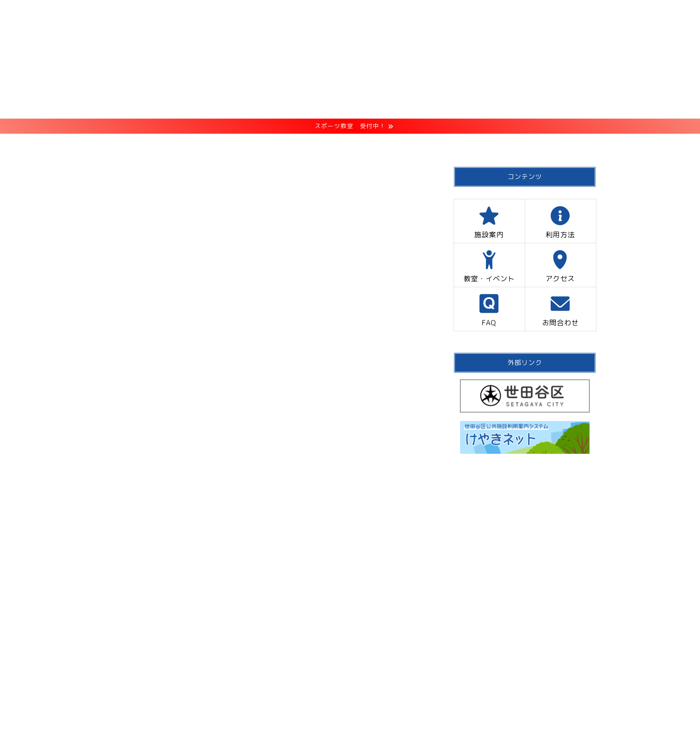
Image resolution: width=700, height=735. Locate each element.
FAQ (470, 144)
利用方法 (281, 144)
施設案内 (222, 144)
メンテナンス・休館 (130, 181)
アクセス (418, 144)
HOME (168, 144)
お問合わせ (525, 144)
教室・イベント (349, 144)
